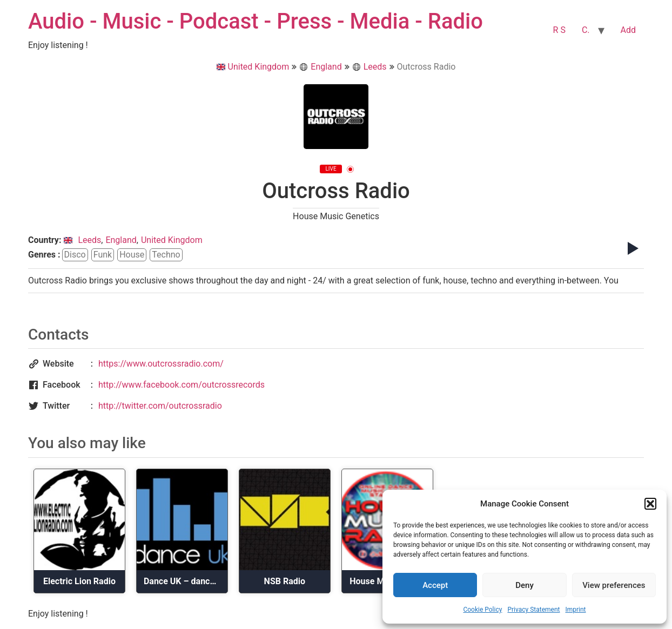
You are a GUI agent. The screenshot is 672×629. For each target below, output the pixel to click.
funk (103, 255)
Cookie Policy (482, 610)
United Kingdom (253, 67)
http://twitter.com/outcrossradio (160, 406)
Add (628, 30)
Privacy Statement (533, 610)
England (320, 67)
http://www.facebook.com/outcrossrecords (182, 385)
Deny (525, 585)
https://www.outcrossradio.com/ (161, 364)
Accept (435, 585)
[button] (650, 504)
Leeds (369, 67)
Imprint (575, 610)
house (132, 255)
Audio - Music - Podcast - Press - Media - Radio (256, 21)
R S (559, 30)
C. (586, 30)
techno (166, 255)
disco (75, 255)
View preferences (614, 585)
